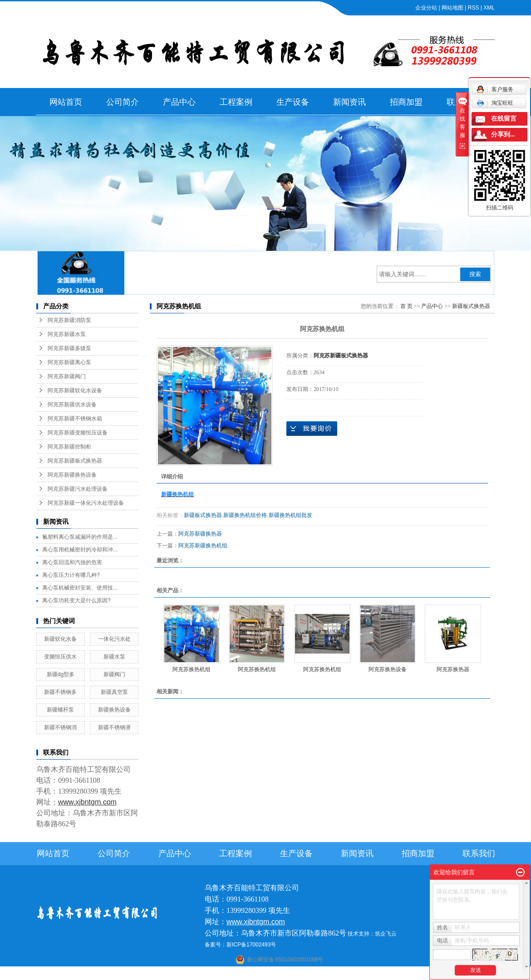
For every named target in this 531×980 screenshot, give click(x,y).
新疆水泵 (114, 657)
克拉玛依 (383, 974)
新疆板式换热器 (471, 306)
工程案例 (236, 102)
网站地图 (452, 8)
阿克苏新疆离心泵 (69, 362)
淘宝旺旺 (495, 103)
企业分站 (426, 8)
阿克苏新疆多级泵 (69, 348)
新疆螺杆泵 (60, 710)
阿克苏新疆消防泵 (69, 320)
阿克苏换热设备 (388, 669)
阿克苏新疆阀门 (67, 376)
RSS (474, 8)
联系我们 (479, 853)
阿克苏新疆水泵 (67, 334)
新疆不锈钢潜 (114, 727)
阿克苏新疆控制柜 (69, 447)
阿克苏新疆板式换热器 (75, 461)
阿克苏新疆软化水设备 (75, 390)
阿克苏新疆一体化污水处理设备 (86, 503)
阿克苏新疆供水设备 (72, 405)
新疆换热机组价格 (245, 515)
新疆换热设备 (114, 710)
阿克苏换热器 (453, 669)
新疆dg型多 (61, 674)
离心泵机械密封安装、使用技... (80, 588)
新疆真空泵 (114, 692)
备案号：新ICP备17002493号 (240, 945)
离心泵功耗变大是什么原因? (76, 600)
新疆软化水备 (60, 639)
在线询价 (312, 429)
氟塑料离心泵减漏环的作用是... (80, 537)
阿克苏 (272, 974)
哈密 (305, 974)
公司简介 (123, 102)
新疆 (340, 974)
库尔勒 (290, 974)
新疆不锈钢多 (60, 692)
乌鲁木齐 (323, 974)
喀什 (257, 974)
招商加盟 (406, 102)
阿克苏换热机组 (192, 669)
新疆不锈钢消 (60, 727)
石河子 (241, 974)
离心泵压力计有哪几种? (71, 575)
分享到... (503, 134)
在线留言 (504, 119)
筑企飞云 (386, 934)
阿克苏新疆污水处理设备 (78, 489)
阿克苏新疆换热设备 (72, 475)
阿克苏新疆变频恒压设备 (78, 433)
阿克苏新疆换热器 (200, 534)
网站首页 (66, 102)
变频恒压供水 (60, 657)
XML (489, 8)
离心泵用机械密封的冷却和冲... (80, 550)
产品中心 (179, 102)
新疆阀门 (114, 674)
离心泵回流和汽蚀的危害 (72, 562)
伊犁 (353, 974)
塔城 (365, 974)
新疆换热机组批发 (290, 515)
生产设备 (293, 102)
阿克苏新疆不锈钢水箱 (75, 419)
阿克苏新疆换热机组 (203, 546)
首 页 (406, 306)
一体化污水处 (114, 639)
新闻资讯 (349, 102)
